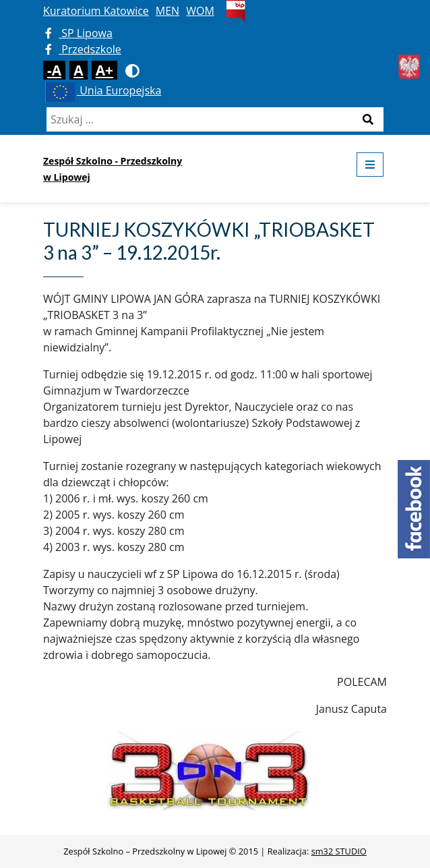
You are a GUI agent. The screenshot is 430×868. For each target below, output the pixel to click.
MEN (167, 11)
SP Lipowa (79, 33)
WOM (200, 11)
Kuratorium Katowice (96, 11)
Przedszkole (83, 49)
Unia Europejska (102, 90)
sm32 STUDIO (339, 851)
